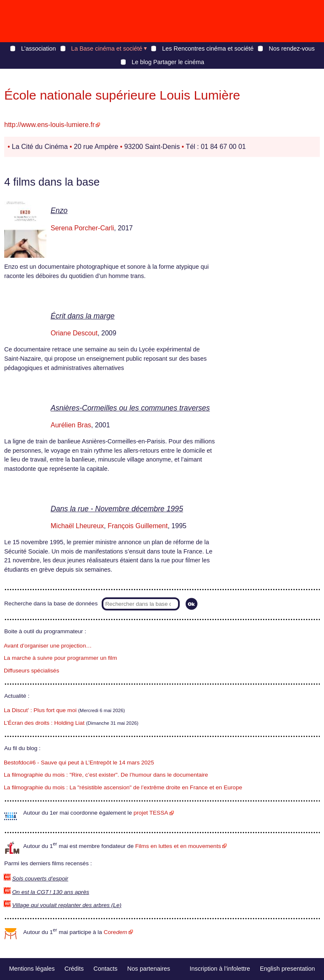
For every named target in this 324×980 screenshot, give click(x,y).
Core (116, 932)
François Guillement (138, 526)
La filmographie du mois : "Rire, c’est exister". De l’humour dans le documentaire (106, 775)
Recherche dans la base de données (51, 603)
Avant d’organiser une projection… (48, 646)
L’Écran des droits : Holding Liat (44, 723)
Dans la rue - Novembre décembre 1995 (117, 509)
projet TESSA (151, 813)
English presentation (287, 969)
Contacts (106, 969)
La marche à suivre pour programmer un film (60, 658)
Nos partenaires (149, 969)
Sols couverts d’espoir (40, 879)
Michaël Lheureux (77, 526)
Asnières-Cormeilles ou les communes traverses (130, 408)
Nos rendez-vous (292, 49)
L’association (38, 49)
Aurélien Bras (71, 425)
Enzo (59, 211)
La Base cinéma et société (107, 49)
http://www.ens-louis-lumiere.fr (49, 125)
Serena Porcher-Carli (82, 228)
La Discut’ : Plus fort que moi (40, 710)
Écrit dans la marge (83, 316)
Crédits (74, 969)
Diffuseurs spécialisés (31, 671)
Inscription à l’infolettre (220, 969)
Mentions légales (32, 969)
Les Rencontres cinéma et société (208, 49)
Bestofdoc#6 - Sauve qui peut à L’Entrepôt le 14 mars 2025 (79, 763)
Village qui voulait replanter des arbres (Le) (67, 905)
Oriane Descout (74, 333)
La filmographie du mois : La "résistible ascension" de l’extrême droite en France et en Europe (123, 787)
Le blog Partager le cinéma (168, 62)
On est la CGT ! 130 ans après (51, 892)
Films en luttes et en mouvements (178, 846)
